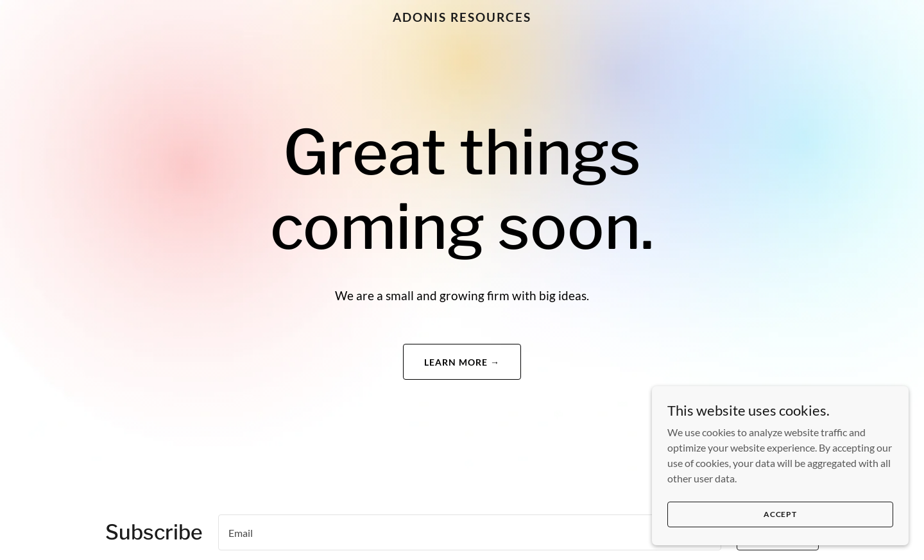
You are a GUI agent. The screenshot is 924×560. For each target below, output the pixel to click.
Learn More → (462, 362)
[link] (462, 18)
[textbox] (470, 532)
